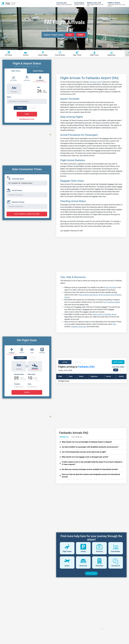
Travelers (17, 384)
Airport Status (38, 71)
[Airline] (27, 100)
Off (116, 370)
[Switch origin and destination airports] (27, 366)
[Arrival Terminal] (15, 190)
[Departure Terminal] (16, 201)
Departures (78, 362)
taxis (114, 324)
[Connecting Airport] (16, 178)
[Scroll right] (127, 54)
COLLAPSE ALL (77, 437)
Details (121, 376)
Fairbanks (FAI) (86, 367)
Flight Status (16, 71)
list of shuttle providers (112, 302)
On (121, 370)
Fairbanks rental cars (78, 327)
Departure (94, 376)
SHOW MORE (91, 573)
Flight (60, 376)
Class (29, 384)
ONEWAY (33, 358)
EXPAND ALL (64, 437)
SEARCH (27, 392)
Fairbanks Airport (96, 82)
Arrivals (65, 362)
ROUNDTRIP (20, 358)
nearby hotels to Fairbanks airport (104, 314)
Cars (70, 35)
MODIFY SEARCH (118, 362)
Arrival (108, 376)
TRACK (27, 114)
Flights (81, 35)
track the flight (111, 287)
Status (81, 376)
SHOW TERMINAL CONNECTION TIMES (27, 214)
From (71, 376)
